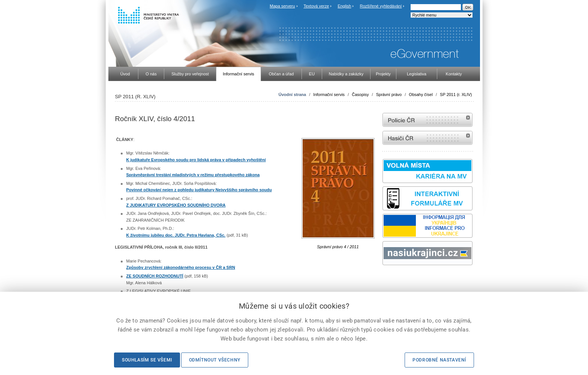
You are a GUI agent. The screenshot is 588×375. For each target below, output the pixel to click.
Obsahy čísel (421, 94)
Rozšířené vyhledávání (381, 6)
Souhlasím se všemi (147, 360)
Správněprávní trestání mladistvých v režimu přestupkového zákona (193, 175)
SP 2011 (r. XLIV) (456, 94)
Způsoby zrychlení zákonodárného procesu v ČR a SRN (181, 267)
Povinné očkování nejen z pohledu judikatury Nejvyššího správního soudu (199, 190)
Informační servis (329, 94)
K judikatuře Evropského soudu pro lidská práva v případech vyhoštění (196, 160)
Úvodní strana (292, 94)
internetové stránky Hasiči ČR (427, 138)
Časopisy (360, 94)
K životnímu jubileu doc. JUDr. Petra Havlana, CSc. (176, 235)
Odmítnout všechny (215, 360)
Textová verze (316, 6)
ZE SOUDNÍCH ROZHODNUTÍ (155, 276)
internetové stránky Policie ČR (427, 120)
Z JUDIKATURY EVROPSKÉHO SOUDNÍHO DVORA (176, 205)
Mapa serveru (282, 6)
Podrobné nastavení (439, 360)
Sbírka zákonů (384, 279)
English (344, 6)
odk (386, 279)
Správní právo (389, 94)
